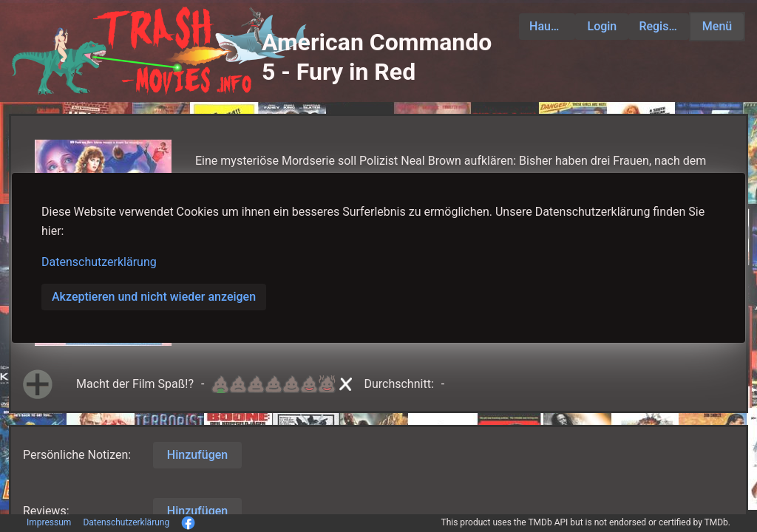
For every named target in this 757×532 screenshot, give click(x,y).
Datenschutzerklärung (99, 262)
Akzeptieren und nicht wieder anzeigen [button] (154, 297)
